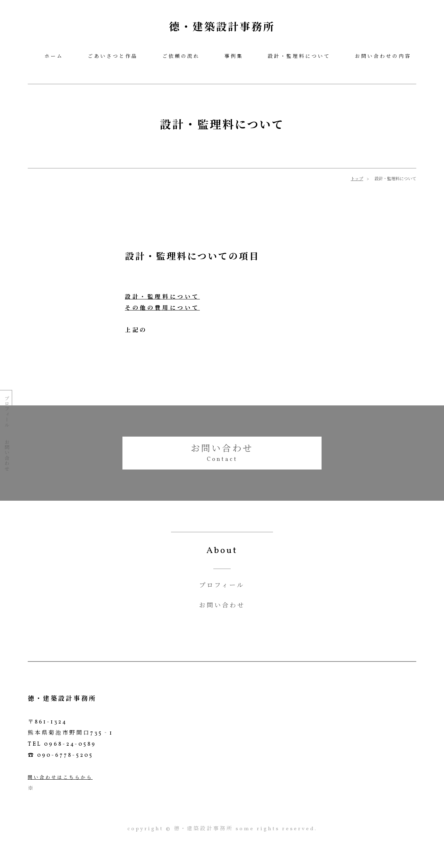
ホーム (54, 57)
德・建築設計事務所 (222, 28)
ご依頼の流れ (181, 57)
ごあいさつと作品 (113, 57)
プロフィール (6, 411)
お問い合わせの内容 (383, 57)
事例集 (234, 57)
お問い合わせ (6, 455)
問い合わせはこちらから (60, 778)
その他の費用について (162, 308)
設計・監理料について (299, 57)
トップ (357, 179)
